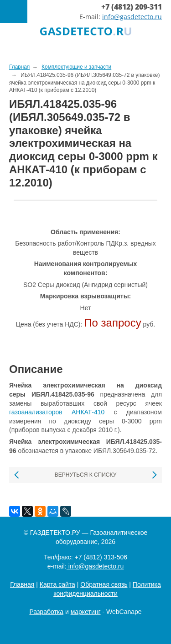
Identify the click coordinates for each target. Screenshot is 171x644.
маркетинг (86, 612)
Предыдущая (17, 475)
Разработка (46, 612)
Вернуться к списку (86, 475)
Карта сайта (57, 584)
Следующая (154, 475)
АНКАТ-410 (88, 412)
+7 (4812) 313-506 (101, 557)
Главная (22, 584)
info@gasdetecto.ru (132, 17)
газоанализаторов (36, 412)
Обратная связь (104, 584)
